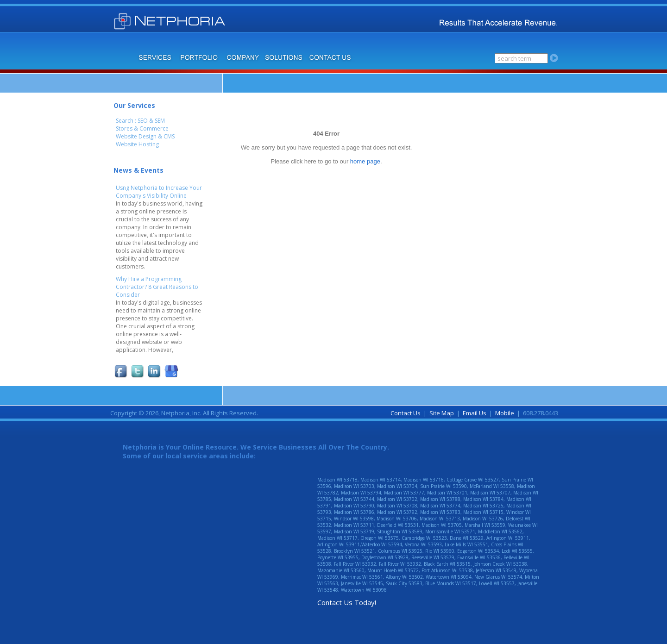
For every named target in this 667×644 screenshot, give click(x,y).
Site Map (442, 413)
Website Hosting (137, 144)
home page (365, 161)
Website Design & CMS (145, 136)
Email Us (475, 413)
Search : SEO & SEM (140, 121)
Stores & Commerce (142, 128)
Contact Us (406, 413)
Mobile (505, 413)
